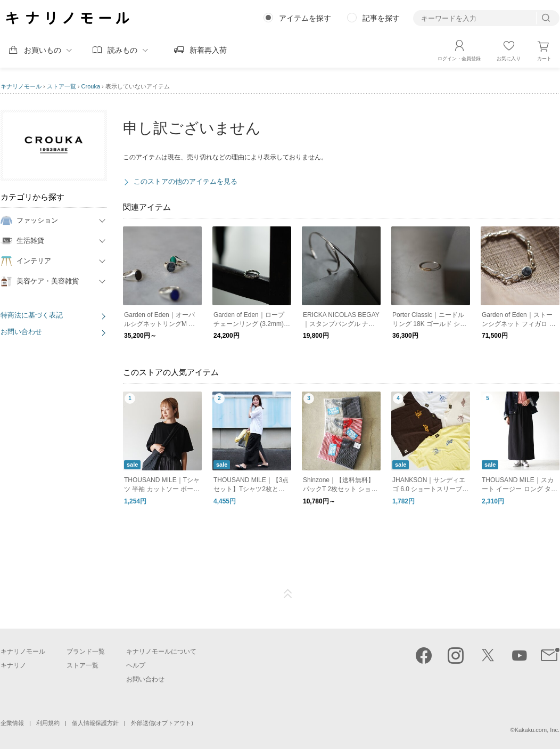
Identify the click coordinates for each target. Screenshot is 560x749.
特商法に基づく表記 (32, 315)
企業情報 (12, 723)
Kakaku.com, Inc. (537, 730)
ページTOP (288, 594)
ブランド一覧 (86, 652)
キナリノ (13, 665)
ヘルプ (136, 665)
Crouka (91, 86)
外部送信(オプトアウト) (162, 723)
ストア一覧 (61, 86)
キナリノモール (21, 86)
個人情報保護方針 (95, 723)
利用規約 (48, 723)
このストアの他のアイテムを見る (186, 181)
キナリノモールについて (161, 652)
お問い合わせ (21, 332)
